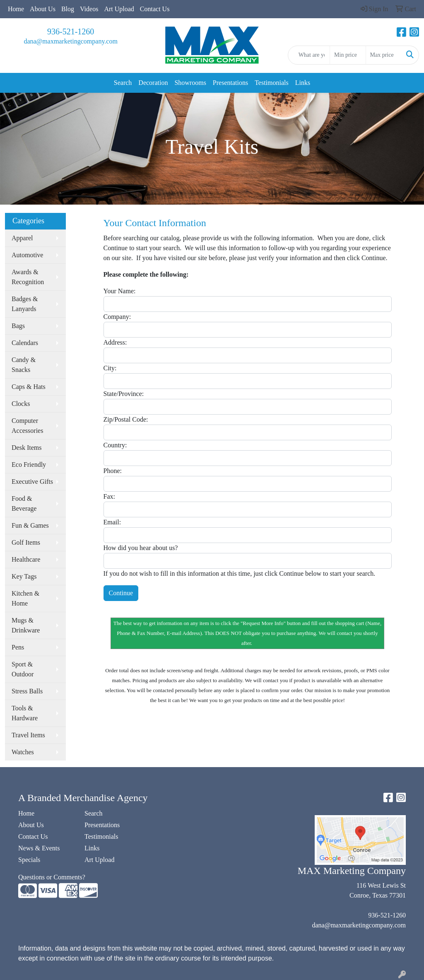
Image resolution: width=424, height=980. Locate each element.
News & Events (39, 848)
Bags (18, 326)
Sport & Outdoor (23, 669)
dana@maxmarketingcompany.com (71, 41)
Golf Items (26, 542)
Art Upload (119, 9)
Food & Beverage (24, 503)
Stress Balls (27, 691)
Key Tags (24, 576)
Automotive (27, 255)
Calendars (25, 343)
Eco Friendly (29, 465)
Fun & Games (30, 525)
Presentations (230, 83)
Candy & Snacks (24, 365)
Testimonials (272, 83)
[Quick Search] (309, 55)
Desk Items (26, 448)
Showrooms (190, 83)
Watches (23, 752)
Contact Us (155, 9)
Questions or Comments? (52, 877)
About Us (43, 9)
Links (303, 83)
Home (16, 9)
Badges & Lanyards (25, 304)
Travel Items (28, 735)
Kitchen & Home (25, 598)
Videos (89, 9)
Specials (29, 860)
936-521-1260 (71, 31)
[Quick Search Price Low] (348, 55)
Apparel (22, 238)
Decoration (153, 83)
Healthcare (26, 559)
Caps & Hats (29, 387)
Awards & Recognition (28, 277)
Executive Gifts (32, 482)
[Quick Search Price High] (384, 55)
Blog (68, 9)
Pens (18, 647)
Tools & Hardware (25, 713)
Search (123, 83)
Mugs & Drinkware (26, 625)
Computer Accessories (27, 426)
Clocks (21, 404)
